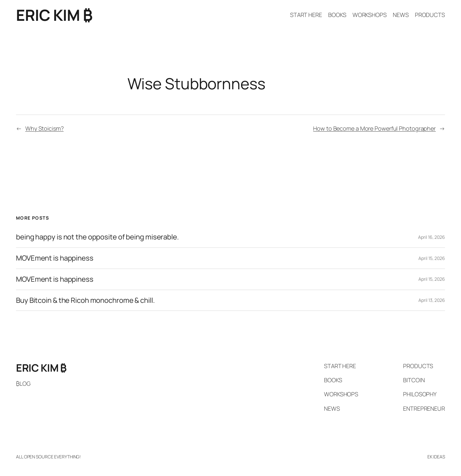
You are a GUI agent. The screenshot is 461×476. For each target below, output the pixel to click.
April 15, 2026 (432, 258)
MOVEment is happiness (55, 258)
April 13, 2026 (432, 300)
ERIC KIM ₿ (54, 15)
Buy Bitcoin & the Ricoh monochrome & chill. (85, 300)
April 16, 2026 (432, 237)
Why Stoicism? (44, 128)
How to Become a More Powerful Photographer (374, 128)
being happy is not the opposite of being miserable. (97, 237)
